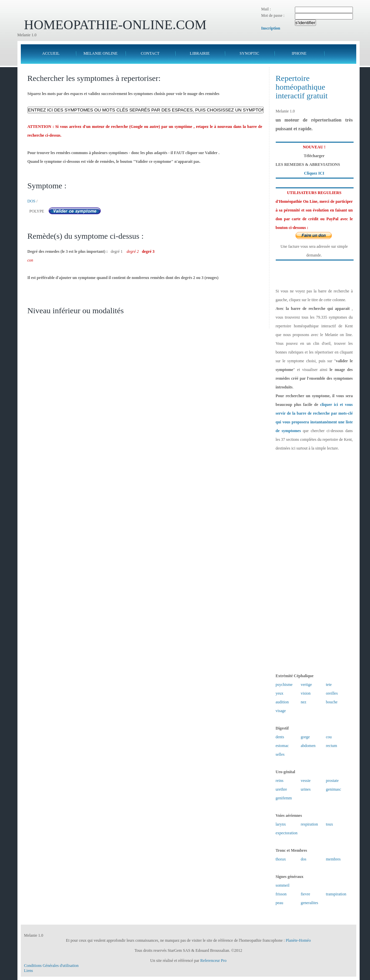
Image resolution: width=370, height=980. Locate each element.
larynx (281, 824)
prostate (332, 781)
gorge (305, 737)
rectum (332, 746)
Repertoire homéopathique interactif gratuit (302, 87)
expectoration (287, 833)
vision (306, 693)
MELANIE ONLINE (101, 53)
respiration (309, 824)
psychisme (284, 685)
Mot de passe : (273, 15)
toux (330, 824)
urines (306, 789)
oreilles (332, 693)
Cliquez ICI (314, 173)
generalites (310, 903)
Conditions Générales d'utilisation (51, 966)
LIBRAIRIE (200, 53)
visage (281, 711)
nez (304, 702)
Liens (29, 971)
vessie (306, 781)
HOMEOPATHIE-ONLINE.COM (115, 25)
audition (282, 702)
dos (304, 859)
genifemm (284, 798)
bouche (332, 702)
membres (333, 859)
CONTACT (150, 53)
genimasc (334, 789)
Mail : (266, 9)
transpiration (336, 894)
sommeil (283, 885)
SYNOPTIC (249, 53)
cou (329, 737)
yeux (280, 693)
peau (280, 903)
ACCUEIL (51, 53)
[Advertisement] (314, 562)
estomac (282, 746)
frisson (281, 894)
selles (280, 754)
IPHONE (299, 53)
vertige (306, 685)
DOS (32, 201)
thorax (281, 859)
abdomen (308, 746)
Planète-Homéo (298, 940)
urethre (281, 789)
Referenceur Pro (213, 961)
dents (280, 737)
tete (329, 685)
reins (280, 781)
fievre (306, 894)
